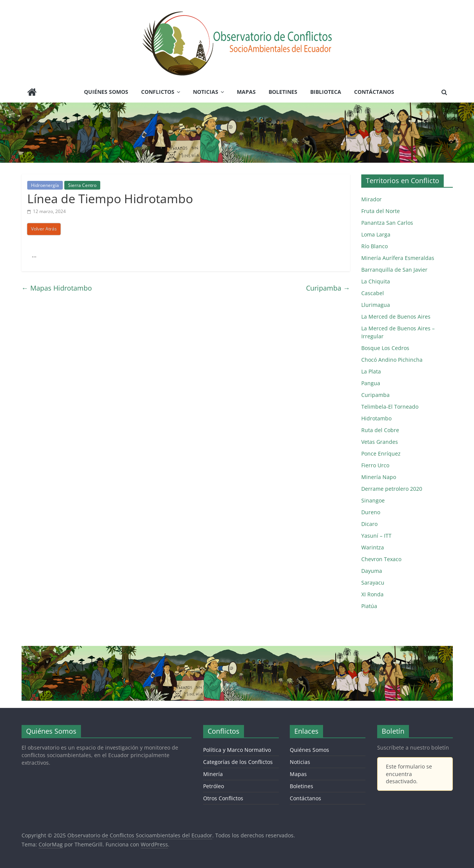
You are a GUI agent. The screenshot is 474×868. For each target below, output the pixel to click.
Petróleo (214, 786)
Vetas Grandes (380, 442)
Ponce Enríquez (381, 453)
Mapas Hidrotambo (57, 288)
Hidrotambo (376, 418)
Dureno (371, 512)
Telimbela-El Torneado (390, 407)
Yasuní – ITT (376, 536)
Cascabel (373, 293)
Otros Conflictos (223, 798)
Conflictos (158, 92)
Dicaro (369, 524)
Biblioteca (326, 92)
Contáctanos (374, 92)
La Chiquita (376, 281)
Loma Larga (376, 234)
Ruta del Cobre (380, 430)
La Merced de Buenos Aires (396, 317)
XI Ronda (372, 594)
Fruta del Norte (381, 211)
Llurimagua (376, 305)
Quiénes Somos (106, 92)
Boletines (283, 92)
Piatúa (369, 606)
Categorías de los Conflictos (238, 762)
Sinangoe (373, 500)
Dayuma (372, 571)
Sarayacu (373, 583)
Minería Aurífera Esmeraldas (398, 258)
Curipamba (328, 288)
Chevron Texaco (381, 559)
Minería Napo (379, 477)
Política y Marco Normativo (237, 750)
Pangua (371, 383)
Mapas (246, 92)
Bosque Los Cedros (385, 348)
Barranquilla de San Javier (394, 270)
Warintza (373, 547)
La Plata (371, 371)
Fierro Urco (375, 465)
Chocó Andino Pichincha (392, 360)
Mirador (371, 199)
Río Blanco (375, 246)
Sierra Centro (82, 185)
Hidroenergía (45, 185)
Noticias (206, 92)
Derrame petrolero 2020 (392, 489)
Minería (213, 774)
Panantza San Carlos (387, 223)
